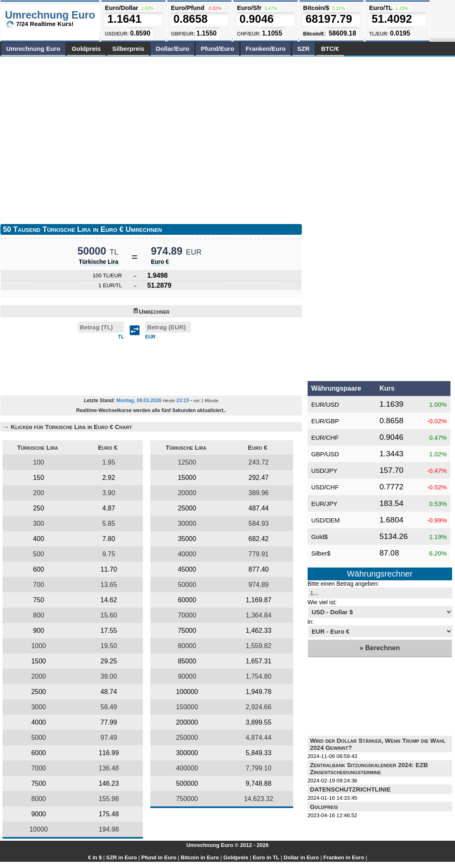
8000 (39, 799)
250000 (187, 738)
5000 (39, 738)
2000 (39, 676)
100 (39, 462)
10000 (39, 829)
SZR (303, 49)
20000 (187, 493)
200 (39, 493)
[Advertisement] (78, 138)
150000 (187, 707)
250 (39, 508)
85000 (187, 661)
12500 (187, 462)
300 (39, 523)
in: (311, 622)
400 (39, 539)
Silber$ (321, 553)
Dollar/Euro (172, 49)
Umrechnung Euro (33, 49)
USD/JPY (324, 471)
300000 (187, 753)
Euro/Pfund (188, 8)
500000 (187, 783)
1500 (39, 661)
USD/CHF (325, 487)
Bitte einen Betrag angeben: (344, 584)
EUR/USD (325, 404)
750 (39, 600)
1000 (39, 646)
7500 (39, 783)
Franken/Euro (266, 49)
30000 (187, 523)
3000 (39, 707)
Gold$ (320, 537)
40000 (187, 554)
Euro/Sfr (249, 8)
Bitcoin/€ (314, 34)
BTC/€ (330, 49)
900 (39, 631)
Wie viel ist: (322, 602)
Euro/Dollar (122, 8)
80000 (187, 646)
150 (39, 478)
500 (39, 554)
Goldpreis (86, 49)
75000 (187, 631)
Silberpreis (128, 49)
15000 (187, 478)
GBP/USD (325, 454)
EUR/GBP (325, 421)
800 (39, 615)
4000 (39, 722)
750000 (187, 799)
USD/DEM (326, 520)
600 (39, 569)
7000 (39, 768)
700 (39, 585)
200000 (187, 722)
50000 (187, 585)
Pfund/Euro (217, 49)
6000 (39, 753)
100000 (187, 692)
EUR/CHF (325, 438)
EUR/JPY (324, 504)
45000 (187, 569)
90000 (187, 676)
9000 (39, 814)
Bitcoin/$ (316, 8)
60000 (187, 600)
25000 (187, 508)
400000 (187, 768)
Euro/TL (381, 8)
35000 (187, 539)
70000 (187, 615)
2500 (39, 692)
